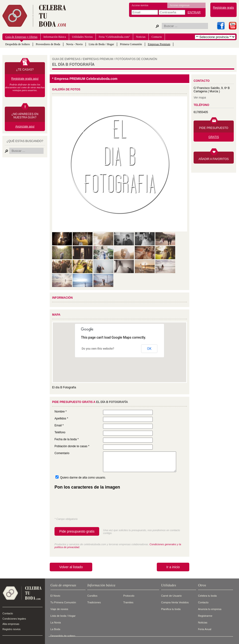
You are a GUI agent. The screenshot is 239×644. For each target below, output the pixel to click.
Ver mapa (200, 98)
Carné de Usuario (171, 596)
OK (149, 349)
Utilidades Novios (82, 37)
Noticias (141, 37)
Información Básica (55, 37)
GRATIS (214, 137)
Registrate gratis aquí (25, 79)
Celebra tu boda (207, 596)
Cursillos (92, 596)
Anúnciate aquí (25, 127)
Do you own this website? (98, 349)
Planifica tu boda (171, 609)
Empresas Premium (159, 44)
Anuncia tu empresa (210, 609)
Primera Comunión (131, 44)
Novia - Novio (74, 44)
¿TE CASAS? (25, 70)
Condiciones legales (14, 619)
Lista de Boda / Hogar (101, 44)
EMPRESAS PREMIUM (98, 59)
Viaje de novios (59, 609)
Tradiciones (94, 602)
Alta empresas (11, 624)
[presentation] (91, 505)
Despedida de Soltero (18, 44)
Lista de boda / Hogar (63, 616)
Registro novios (11, 629)
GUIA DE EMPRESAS (66, 59)
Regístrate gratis (223, 8)
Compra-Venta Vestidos (175, 602)
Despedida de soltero (63, 636)
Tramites (128, 602)
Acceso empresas (180, 5)
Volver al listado (71, 567)
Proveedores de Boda (48, 44)
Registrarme (205, 616)
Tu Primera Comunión (63, 602)
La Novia (56, 622)
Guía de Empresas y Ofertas (21, 37)
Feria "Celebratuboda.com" (114, 37)
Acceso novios (140, 5)
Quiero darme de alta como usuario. (83, 478)
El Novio (55, 596)
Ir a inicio (173, 567)
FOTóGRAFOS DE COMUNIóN (136, 59)
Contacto (157, 37)
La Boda (55, 629)
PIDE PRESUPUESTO (214, 128)
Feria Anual (205, 629)
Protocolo (129, 596)
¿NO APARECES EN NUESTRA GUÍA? (25, 116)
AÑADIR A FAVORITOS (214, 159)
